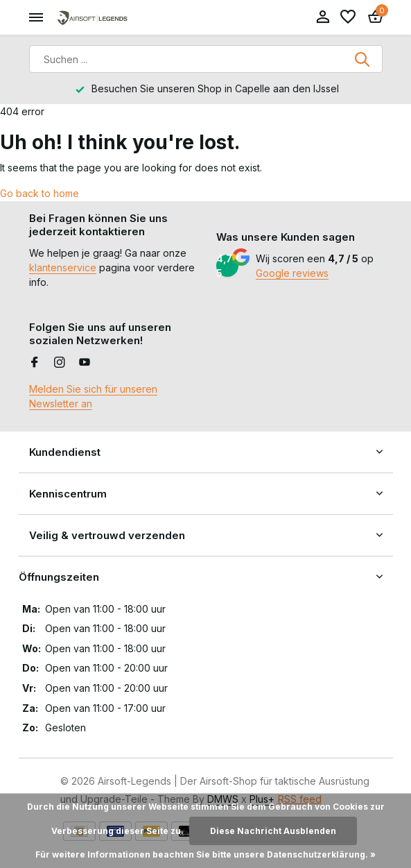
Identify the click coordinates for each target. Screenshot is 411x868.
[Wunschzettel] (348, 17)
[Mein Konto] (323, 17)
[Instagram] (60, 363)
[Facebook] (35, 363)
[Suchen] (206, 59)
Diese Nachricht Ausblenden (273, 831)
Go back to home (40, 193)
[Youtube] (85, 363)
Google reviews (292, 273)
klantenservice (63, 267)
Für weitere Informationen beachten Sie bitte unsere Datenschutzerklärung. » (206, 854)
